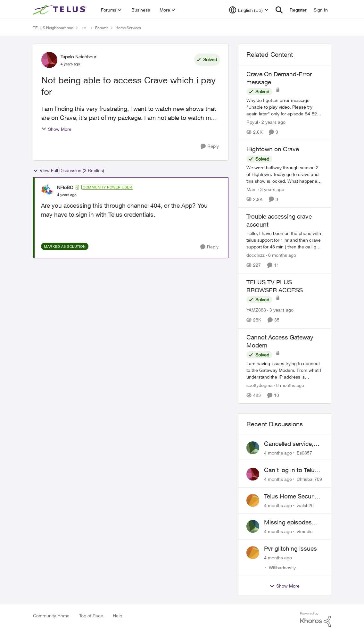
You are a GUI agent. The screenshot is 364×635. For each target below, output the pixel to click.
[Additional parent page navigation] (84, 28)
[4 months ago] (278, 453)
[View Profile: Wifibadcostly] (253, 553)
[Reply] (210, 146)
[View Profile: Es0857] (253, 448)
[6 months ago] (281, 255)
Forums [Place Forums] (102, 28)
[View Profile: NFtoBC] (47, 191)
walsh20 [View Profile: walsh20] (305, 505)
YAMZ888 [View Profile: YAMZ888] (256, 310)
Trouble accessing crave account (279, 220)
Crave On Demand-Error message (279, 78)
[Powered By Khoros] (316, 620)
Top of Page (91, 616)
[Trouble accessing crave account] (285, 240)
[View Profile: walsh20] (253, 500)
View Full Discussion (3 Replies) (69, 171)
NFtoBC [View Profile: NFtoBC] (65, 187)
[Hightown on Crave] (285, 174)
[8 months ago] (289, 385)
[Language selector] (249, 10)
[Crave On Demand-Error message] (285, 107)
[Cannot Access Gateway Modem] (285, 370)
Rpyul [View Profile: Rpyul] (252, 122)
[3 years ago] (271, 189)
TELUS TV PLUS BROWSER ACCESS (275, 286)
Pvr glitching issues (290, 548)
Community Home (51, 616)
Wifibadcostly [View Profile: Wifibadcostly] (282, 568)
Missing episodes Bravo (288, 522)
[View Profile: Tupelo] (49, 60)
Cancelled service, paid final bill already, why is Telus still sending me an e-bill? (293, 444)
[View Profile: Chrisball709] (253, 474)
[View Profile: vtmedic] (253, 526)
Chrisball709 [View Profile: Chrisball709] (309, 479)
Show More (56, 129)
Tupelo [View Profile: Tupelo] (67, 57)
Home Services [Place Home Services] (128, 28)
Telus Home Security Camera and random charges (292, 497)
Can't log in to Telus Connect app (291, 470)
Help (117, 616)
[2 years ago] (272, 122)
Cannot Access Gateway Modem (280, 341)
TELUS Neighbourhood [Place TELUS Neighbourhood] (53, 28)
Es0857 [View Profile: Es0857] (304, 453)
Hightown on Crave (273, 149)
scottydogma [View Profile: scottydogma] (260, 385)
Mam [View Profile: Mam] (252, 189)
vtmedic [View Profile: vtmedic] (305, 531)
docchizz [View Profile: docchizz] (256, 255)
